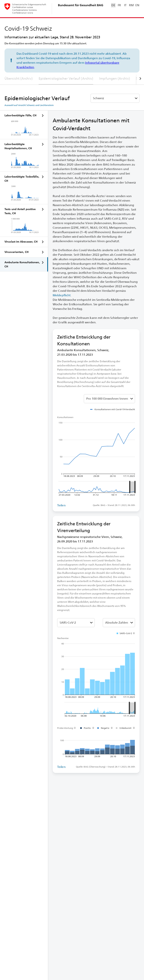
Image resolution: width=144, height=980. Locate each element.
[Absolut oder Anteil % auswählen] (109, 399)
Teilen (61, 505)
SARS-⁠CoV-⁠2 (68, 623)
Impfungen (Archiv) (115, 78)
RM (131, 5)
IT (125, 5)
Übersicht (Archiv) (19, 78)
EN (137, 5)
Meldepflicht (62, 295)
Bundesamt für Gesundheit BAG (81, 5)
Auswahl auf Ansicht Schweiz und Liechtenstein (29, 105)
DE (113, 5)
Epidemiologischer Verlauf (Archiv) (66, 78)
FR (119, 5)
